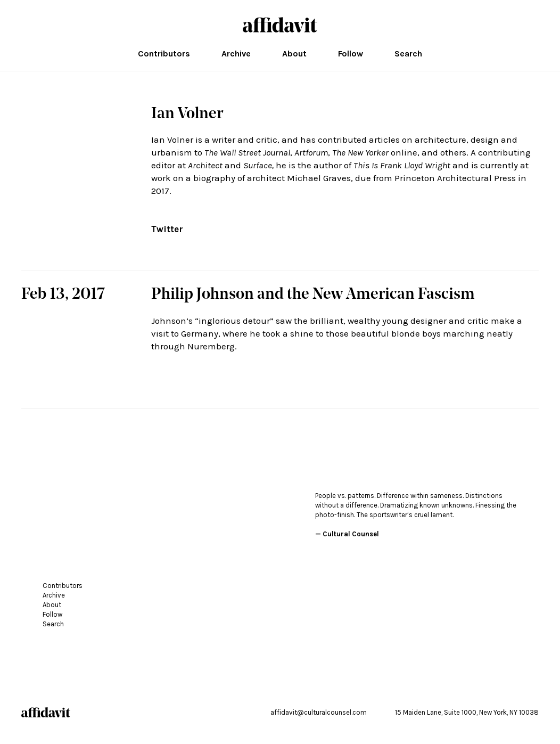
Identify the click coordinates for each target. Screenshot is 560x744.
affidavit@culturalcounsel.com (319, 712)
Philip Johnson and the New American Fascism (313, 295)
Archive (236, 54)
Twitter (167, 229)
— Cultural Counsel (347, 534)
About (294, 54)
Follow (351, 54)
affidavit (280, 25)
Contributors (164, 54)
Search (408, 54)
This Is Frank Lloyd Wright (402, 165)
